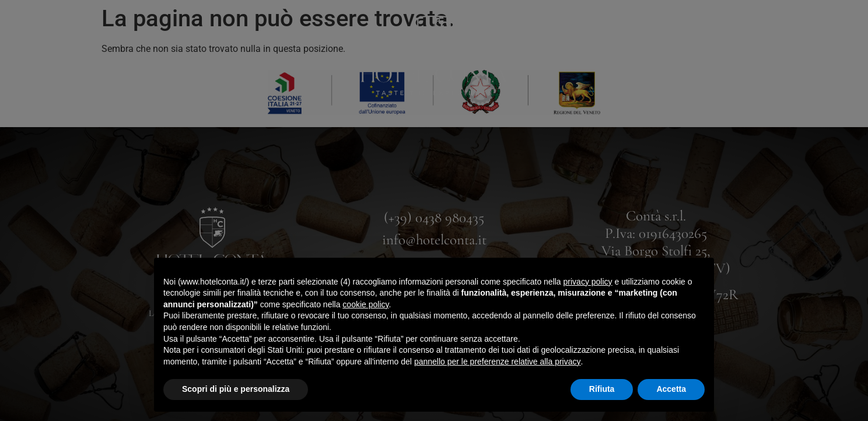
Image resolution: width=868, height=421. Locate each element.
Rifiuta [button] (602, 389)
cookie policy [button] (365, 304)
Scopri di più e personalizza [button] (236, 389)
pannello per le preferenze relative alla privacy (498, 362)
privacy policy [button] (588, 282)
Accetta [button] (671, 389)
